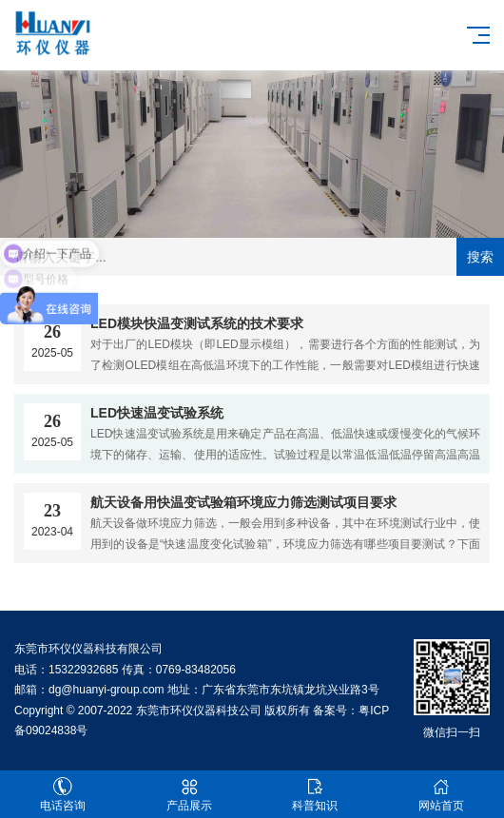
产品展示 (190, 795)
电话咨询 (63, 795)
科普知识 (315, 795)
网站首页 (442, 795)
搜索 (480, 257)
